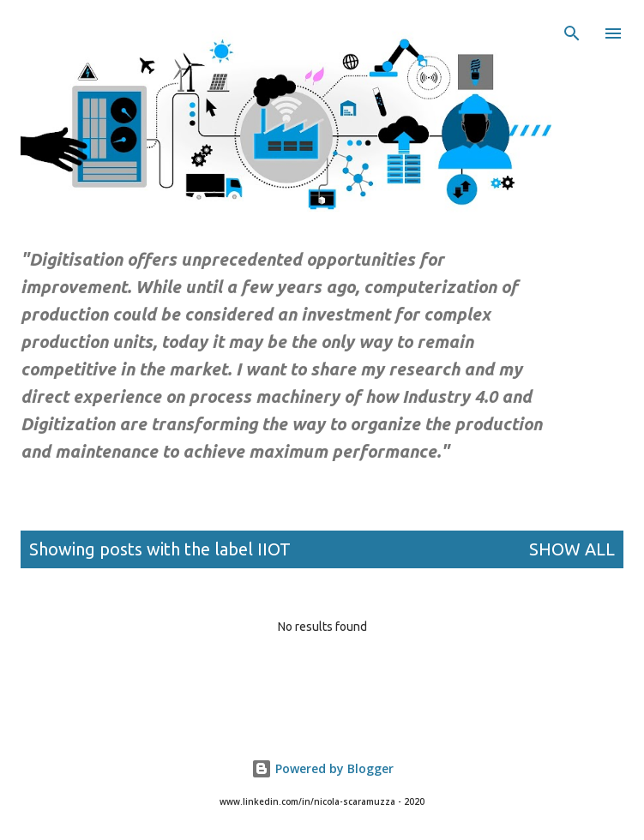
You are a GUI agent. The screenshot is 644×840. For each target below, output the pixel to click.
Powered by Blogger (322, 768)
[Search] (572, 31)
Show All (572, 549)
